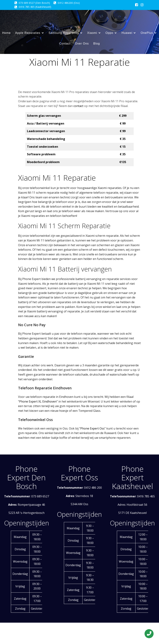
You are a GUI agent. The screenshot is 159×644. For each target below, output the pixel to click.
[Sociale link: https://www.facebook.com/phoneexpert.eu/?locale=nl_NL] (137, 5)
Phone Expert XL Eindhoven (38, 401)
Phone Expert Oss (92, 428)
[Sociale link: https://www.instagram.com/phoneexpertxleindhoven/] (142, 5)
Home (6, 33)
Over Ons (82, 44)
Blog (97, 44)
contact (78, 106)
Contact (65, 44)
